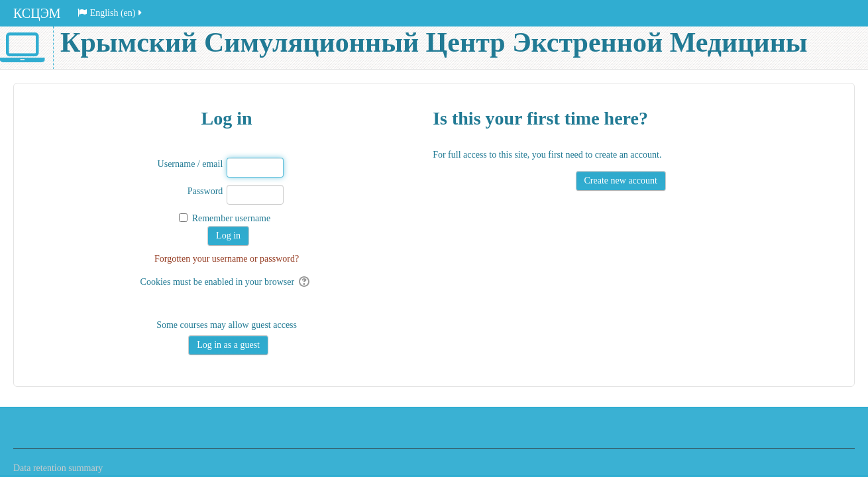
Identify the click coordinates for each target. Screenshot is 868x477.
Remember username (232, 218)
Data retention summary (58, 468)
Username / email (190, 164)
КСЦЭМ (37, 13)
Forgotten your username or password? (227, 259)
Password (205, 191)
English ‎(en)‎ (111, 13)
